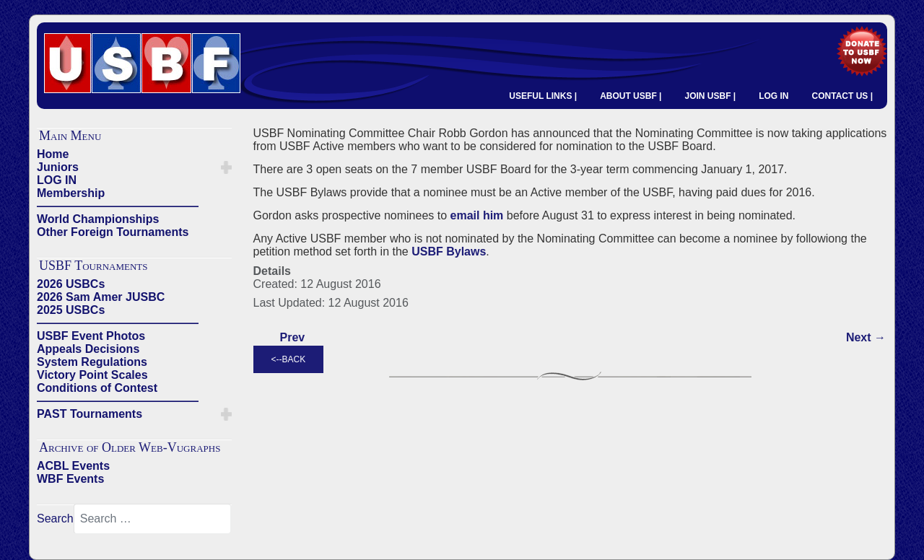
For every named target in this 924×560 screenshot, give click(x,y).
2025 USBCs (71, 310)
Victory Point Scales (92, 375)
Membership (71, 193)
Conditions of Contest (97, 388)
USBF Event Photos (91, 336)
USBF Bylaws (449, 251)
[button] (226, 167)
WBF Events (70, 479)
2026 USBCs (71, 284)
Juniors (58, 167)
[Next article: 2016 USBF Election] (866, 338)
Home (53, 154)
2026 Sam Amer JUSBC (101, 297)
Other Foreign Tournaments (113, 232)
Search (55, 519)
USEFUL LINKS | (543, 96)
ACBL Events (73, 466)
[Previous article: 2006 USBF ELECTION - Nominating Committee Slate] (293, 338)
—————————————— (118, 206)
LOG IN (773, 96)
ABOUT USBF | (631, 96)
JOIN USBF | (710, 96)
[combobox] (152, 519)
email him (476, 215)
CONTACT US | (842, 96)
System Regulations (92, 362)
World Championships (98, 219)
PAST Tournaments (90, 414)
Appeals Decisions (88, 349)
